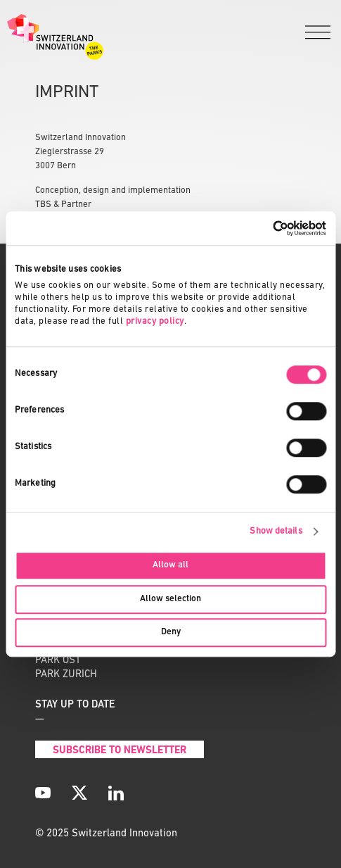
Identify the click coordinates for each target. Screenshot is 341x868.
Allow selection (170, 599)
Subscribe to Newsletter (120, 751)
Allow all (170, 566)
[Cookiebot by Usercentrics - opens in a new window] (265, 228)
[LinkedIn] (116, 793)
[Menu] (318, 33)
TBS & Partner (63, 205)
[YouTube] (43, 793)
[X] (79, 793)
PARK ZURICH (66, 675)
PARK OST (58, 661)
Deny (171, 632)
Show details (276, 531)
